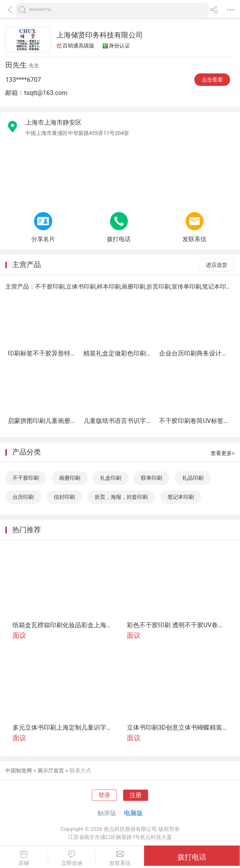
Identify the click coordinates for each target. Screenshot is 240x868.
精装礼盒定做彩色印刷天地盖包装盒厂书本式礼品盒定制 (119, 353)
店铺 (24, 858)
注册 (136, 795)
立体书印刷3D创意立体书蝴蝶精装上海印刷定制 (177, 727)
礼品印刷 (193, 478)
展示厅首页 (51, 771)
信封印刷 (64, 497)
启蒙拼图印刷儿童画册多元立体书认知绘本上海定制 (43, 421)
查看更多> (223, 453)
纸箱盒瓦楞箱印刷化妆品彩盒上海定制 (63, 625)
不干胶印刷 (26, 478)
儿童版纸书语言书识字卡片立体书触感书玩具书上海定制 (119, 421)
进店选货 (217, 265)
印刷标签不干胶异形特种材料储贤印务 (43, 353)
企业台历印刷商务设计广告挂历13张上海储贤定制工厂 (194, 353)
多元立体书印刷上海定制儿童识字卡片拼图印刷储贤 (63, 727)
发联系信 (120, 858)
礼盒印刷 (111, 478)
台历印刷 (23, 497)
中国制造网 (19, 771)
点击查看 (212, 80)
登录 (104, 795)
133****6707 (23, 80)
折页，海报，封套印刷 (121, 497)
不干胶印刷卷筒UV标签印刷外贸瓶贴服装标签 (194, 421)
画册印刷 (70, 478)
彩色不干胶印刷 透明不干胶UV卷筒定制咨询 (177, 625)
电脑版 (133, 813)
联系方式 (80, 771)
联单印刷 (152, 478)
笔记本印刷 (181, 497)
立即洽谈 (72, 858)
